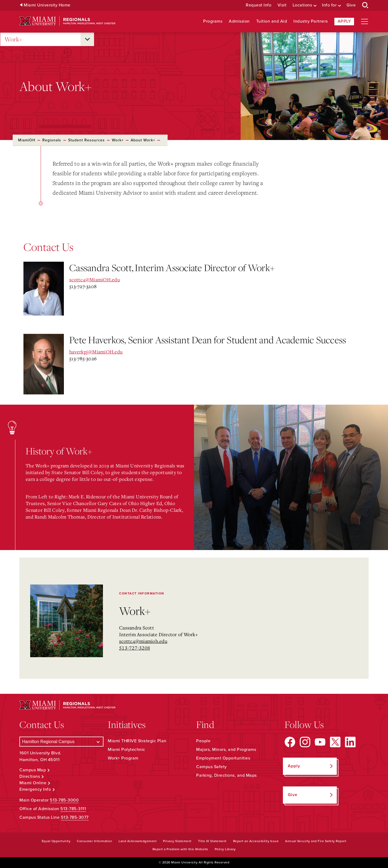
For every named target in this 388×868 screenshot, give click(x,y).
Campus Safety (212, 767)
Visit (282, 5)
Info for (329, 5)
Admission (239, 21)
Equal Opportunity (56, 841)
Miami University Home (47, 5)
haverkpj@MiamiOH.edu (96, 352)
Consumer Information (94, 841)
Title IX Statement (212, 841)
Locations (302, 5)
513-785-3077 (75, 817)
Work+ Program (123, 758)
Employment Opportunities (223, 758)
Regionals (52, 140)
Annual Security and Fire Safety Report (316, 841)
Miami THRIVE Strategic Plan (137, 741)
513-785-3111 (73, 809)
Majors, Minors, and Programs (226, 750)
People (203, 741)
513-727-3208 (135, 648)
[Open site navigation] (365, 22)
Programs (213, 21)
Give (351, 5)
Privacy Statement (177, 841)
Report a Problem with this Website (180, 849)
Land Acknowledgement (138, 841)
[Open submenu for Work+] (87, 39)
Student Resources (86, 140)
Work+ (13, 39)
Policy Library (225, 849)
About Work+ (143, 140)
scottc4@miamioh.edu (143, 641)
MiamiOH (27, 140)
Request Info (259, 5)
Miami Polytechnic (127, 750)
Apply (344, 21)
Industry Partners (311, 21)
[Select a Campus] (61, 742)
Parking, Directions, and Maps (226, 775)
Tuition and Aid (272, 21)
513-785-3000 (64, 800)
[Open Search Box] (365, 5)
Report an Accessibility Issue (256, 841)
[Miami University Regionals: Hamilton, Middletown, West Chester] (67, 21)
